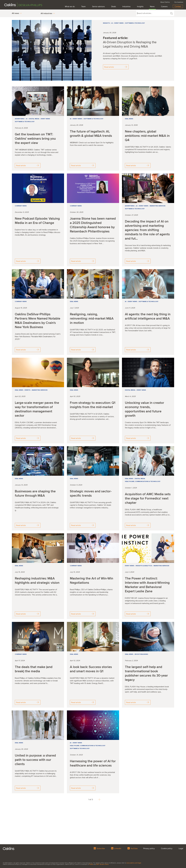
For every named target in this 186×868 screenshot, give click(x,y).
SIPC (98, 864)
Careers (164, 7)
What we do (70, 7)
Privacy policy (149, 848)
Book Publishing (141, 654)
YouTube (133, 848)
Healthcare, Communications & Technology (143, 481)
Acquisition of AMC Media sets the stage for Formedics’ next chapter (148, 498)
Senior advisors (98, 7)
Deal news (129, 119)
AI (112, 23)
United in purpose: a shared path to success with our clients (35, 760)
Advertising (20, 119)
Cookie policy (167, 848)
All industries (48, 13)
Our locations (179, 2)
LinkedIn (116, 848)
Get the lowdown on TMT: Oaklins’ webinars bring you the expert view (35, 139)
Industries (126, 7)
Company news (21, 206)
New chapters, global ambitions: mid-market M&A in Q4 (147, 136)
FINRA (91, 864)
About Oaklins (165, 2)
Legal (181, 848)
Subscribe (99, 848)
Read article (116, 67)
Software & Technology (135, 23)
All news (17, 13)
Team (83, 7)
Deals (114, 7)
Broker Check (104, 864)
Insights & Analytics (144, 566)
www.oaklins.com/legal (134, 863)
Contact (178, 6)
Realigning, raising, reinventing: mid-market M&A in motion (92, 318)
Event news (119, 23)
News (152, 7)
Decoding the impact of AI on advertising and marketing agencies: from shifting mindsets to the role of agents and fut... (147, 230)
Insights (140, 7)
